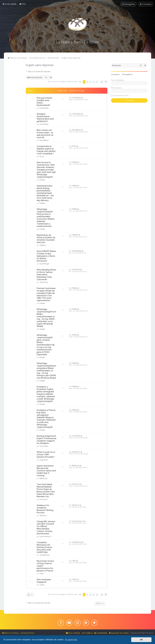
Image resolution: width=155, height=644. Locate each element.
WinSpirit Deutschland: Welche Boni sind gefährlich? (45, 118)
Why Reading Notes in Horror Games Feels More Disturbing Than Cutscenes (46, 275)
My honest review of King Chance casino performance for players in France (45, 566)
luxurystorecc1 (45, 536)
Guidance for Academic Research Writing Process (45, 509)
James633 (44, 282)
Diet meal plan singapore (44, 581)
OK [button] (141, 640)
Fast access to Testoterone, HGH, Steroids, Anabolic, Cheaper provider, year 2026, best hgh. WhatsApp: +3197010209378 (46, 170)
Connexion (115, 74)
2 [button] (87, 82)
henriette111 (44, 140)
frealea (42, 180)
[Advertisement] (15, 100)
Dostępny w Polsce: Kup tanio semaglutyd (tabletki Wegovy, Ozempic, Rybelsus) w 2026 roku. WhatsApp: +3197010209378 (46, 419)
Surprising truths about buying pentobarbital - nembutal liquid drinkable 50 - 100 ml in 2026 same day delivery (45, 193)
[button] (80, 82)
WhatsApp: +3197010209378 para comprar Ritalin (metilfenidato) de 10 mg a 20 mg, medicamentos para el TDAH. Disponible (46, 345)
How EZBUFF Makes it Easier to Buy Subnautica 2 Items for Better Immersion (46, 256)
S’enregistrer (127, 74)
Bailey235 (43, 478)
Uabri (42, 574)
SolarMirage (44, 264)
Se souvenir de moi (121, 95)
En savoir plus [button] (71, 640)
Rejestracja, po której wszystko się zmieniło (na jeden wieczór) (46, 239)
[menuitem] (22, 4)
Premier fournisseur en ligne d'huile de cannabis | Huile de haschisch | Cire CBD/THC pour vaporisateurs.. (46, 294)
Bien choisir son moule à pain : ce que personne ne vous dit (45, 134)
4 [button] (94, 82)
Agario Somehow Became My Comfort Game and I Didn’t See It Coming (46, 471)
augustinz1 (44, 460)
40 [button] (102, 82)
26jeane (43, 245)
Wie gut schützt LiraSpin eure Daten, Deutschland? (44, 101)
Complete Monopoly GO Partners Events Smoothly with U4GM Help (44, 547)
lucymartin (44, 446)
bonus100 (44, 499)
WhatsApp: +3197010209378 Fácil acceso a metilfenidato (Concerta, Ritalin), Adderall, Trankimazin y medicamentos (46, 218)
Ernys (42, 156)
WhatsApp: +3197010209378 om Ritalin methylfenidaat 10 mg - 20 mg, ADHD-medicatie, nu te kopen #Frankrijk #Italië (46, 318)
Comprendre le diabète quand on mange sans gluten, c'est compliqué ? (46, 150)
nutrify (42, 585)
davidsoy (43, 515)
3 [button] (91, 82)
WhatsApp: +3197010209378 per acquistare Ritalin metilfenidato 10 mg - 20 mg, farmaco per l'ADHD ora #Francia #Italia (46, 371)
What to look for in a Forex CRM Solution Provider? (46, 454)
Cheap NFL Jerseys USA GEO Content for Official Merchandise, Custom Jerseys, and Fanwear (46, 527)
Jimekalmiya (45, 555)
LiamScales (44, 108)
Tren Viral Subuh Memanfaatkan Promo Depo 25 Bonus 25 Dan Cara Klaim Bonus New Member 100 (46, 490)
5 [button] (97, 82)
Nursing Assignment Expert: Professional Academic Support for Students (46, 440)
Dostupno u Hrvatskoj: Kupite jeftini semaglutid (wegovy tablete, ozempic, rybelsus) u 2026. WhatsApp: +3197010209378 (46, 394)
